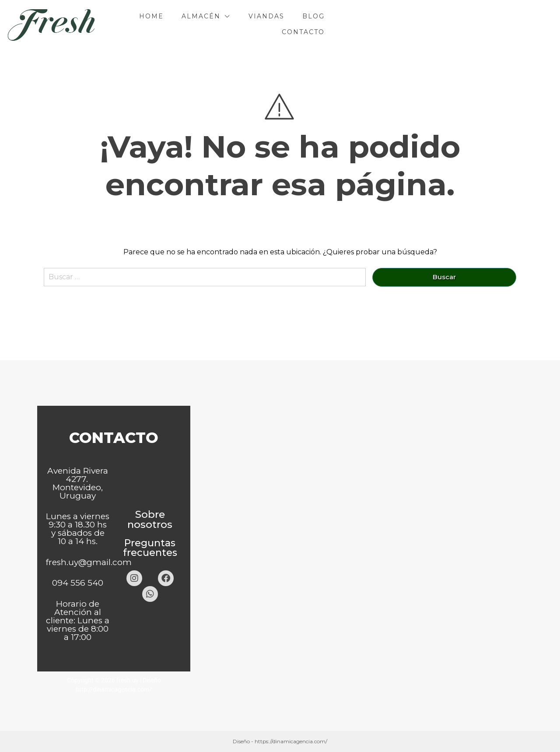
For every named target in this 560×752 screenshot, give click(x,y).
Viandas (364, 24)
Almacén (298, 24)
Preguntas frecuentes (150, 548)
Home (248, 24)
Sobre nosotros (150, 519)
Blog (411, 24)
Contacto (461, 24)
